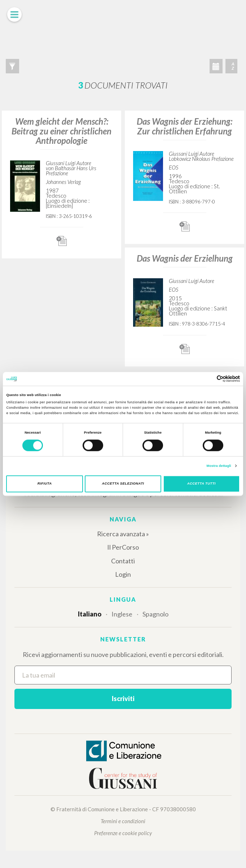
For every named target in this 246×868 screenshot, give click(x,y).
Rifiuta (45, 484)
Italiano (90, 614)
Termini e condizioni (123, 821)
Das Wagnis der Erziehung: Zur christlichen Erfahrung (184, 126)
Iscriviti (123, 699)
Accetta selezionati (123, 484)
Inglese (122, 614)
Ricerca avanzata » (123, 534)
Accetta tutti (201, 484)
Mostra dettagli (219, 466)
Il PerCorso (123, 547)
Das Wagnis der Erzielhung (185, 258)
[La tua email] (123, 675)
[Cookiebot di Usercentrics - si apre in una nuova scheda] (208, 379)
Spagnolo (155, 614)
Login (123, 574)
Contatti (123, 561)
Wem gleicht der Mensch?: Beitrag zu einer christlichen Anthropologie (61, 131)
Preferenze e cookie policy (123, 833)
